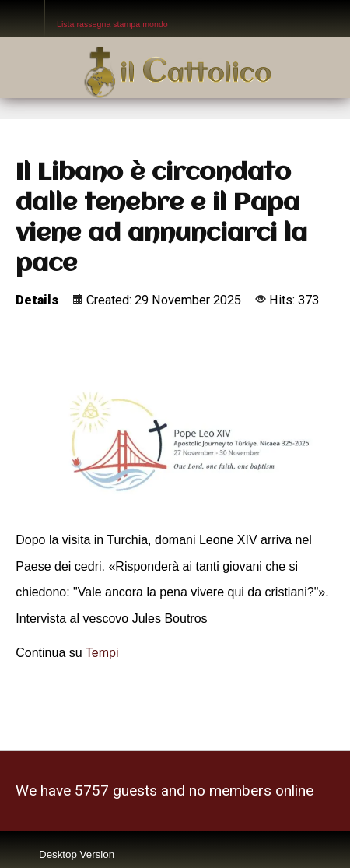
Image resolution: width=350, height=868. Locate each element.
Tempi (102, 653)
